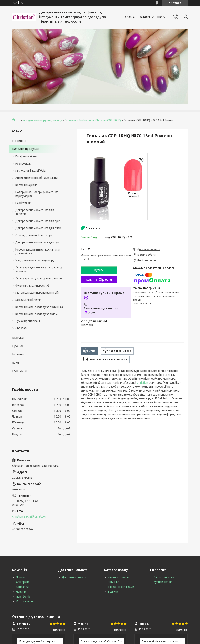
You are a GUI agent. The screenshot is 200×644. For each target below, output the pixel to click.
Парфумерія (23, 203)
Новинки (19, 141)
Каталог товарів (119, 577)
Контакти (19, 371)
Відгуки (18, 338)
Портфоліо (23, 597)
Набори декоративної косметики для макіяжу (37, 251)
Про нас (18, 346)
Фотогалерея (25, 601)
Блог (16, 362)
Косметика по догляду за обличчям (39, 307)
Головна (129, 17)
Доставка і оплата (74, 577)
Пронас (21, 577)
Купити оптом (163, 582)
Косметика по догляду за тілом (36, 314)
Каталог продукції (26, 149)
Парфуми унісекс (27, 156)
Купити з (99, 280)
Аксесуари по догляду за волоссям (39, 278)
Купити (99, 270)
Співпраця (23, 582)
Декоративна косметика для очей (38, 228)
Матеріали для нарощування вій (37, 293)
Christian (142, 383)
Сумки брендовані (28, 321)
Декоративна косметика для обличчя (35, 212)
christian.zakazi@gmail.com (30, 517)
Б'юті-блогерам (164, 577)
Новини (18, 354)
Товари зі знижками (121, 587)
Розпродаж (23, 164)
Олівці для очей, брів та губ (34, 235)
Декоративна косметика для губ (37, 242)
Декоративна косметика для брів (38, 221)
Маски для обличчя (28, 300)
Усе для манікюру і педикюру (42, 120)
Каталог (145, 17)
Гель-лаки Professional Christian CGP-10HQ (93, 120)
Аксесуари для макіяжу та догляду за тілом (39, 269)
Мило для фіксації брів (31, 171)
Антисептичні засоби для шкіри (36, 178)
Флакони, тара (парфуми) (32, 286)
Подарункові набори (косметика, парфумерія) (37, 194)
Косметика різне (26, 185)
